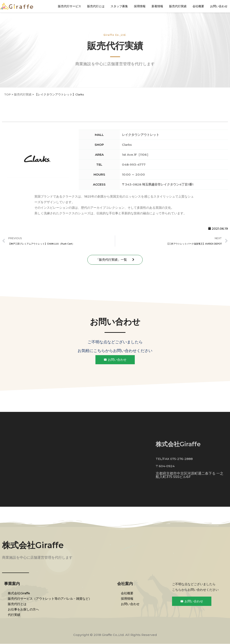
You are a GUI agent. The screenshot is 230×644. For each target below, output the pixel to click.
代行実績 (14, 615)
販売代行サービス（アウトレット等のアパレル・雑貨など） (50, 599)
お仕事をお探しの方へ (24, 609)
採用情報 (140, 6)
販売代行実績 (178, 6)
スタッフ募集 (119, 6)
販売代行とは (96, 6)
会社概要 (198, 6)
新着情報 (157, 6)
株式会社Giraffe (33, 545)
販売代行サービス (70, 6)
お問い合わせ (219, 6)
